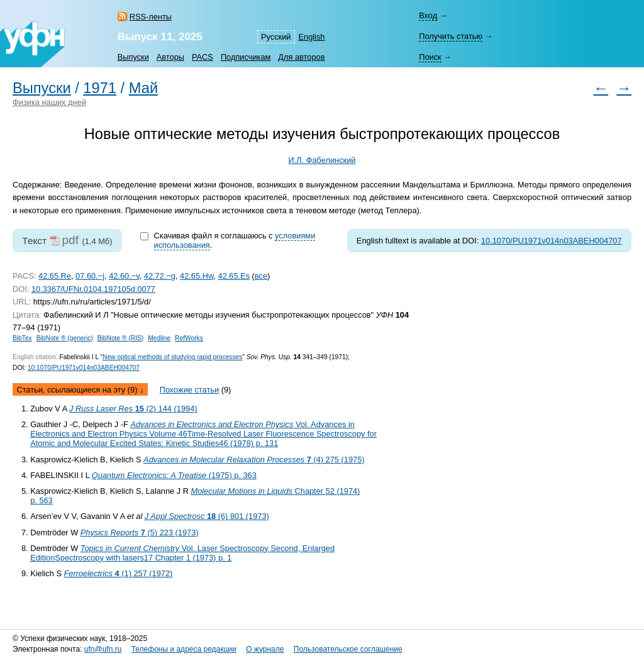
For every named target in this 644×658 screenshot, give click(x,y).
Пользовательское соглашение (348, 649)
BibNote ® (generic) (65, 338)
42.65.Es (234, 276)
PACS (203, 57)
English (312, 37)
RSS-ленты (151, 17)
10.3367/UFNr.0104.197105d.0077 (93, 289)
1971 (100, 88)
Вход (428, 15)
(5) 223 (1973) (140, 533)
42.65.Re (55, 276)
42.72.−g (160, 276)
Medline (159, 338)
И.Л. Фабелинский (322, 160)
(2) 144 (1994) (133, 409)
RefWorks (189, 338)
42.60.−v (124, 276)
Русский (276, 37)
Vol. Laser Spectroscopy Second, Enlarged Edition (182, 553)
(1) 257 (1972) (119, 573)
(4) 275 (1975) (254, 460)
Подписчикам (246, 57)
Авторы (170, 57)
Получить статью (451, 36)
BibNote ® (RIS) (121, 338)
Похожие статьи (189, 390)
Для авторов (301, 57)
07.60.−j (90, 276)
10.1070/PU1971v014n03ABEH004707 (552, 241)
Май (143, 88)
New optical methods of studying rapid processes (172, 357)
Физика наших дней (49, 102)
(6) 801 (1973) (207, 516)
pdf (70, 240)
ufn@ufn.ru (103, 649)
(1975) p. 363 (174, 475)
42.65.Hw (197, 276)
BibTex (22, 338)
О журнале (265, 649)
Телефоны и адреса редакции (184, 649)
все (261, 276)
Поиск (430, 57)
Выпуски (133, 57)
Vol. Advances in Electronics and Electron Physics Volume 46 (203, 434)
